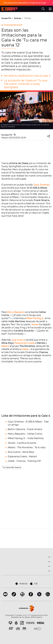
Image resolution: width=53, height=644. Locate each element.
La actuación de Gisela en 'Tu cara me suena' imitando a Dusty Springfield (26, 84)
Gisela (25, 349)
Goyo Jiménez (41, 185)
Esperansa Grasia (25, 343)
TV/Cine (27, 18)
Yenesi (35, 324)
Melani (5, 346)
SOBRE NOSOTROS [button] (26, 571)
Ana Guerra (18, 340)
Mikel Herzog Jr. (35, 318)
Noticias (18, 18)
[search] (43, 9)
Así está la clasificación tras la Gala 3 (27, 76)
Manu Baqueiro (16, 312)
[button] (49, 136)
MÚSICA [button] (26, 557)
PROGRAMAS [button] (26, 562)
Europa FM (6, 18)
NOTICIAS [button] (26, 567)
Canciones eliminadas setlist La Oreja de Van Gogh (25, 3)
